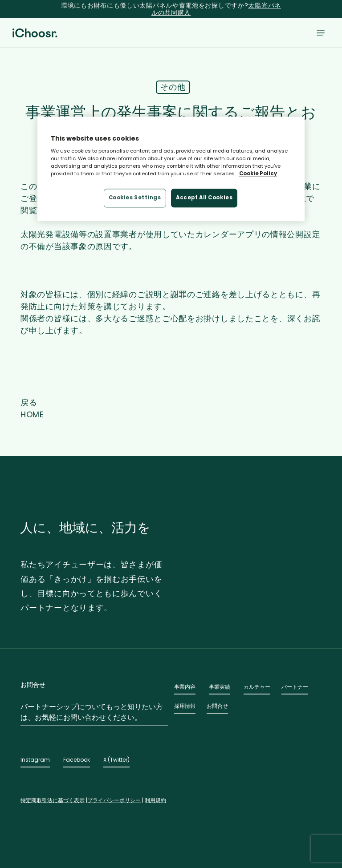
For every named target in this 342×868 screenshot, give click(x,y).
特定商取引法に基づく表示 (53, 800)
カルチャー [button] (257, 687)
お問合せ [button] (217, 706)
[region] (171, 169)
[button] (321, 33)
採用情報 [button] (185, 706)
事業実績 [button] (220, 687)
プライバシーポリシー (114, 800)
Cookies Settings (135, 198)
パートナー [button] (295, 687)
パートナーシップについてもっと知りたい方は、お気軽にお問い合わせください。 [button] (92, 712)
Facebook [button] (77, 760)
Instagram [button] (35, 760)
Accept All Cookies (204, 198)
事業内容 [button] (185, 687)
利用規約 (155, 800)
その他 (173, 87)
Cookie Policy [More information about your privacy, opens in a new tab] (258, 174)
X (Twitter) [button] (116, 760)
